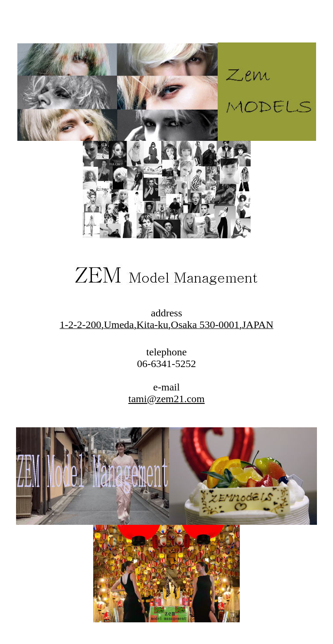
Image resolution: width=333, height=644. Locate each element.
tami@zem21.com (166, 399)
